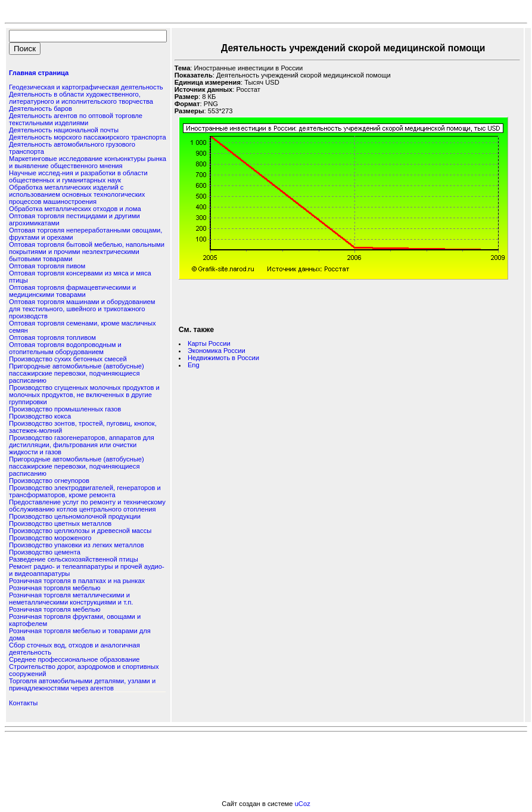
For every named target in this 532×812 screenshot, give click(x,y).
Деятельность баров (41, 109)
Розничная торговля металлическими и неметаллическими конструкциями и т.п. (71, 599)
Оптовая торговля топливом (52, 337)
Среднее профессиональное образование (74, 659)
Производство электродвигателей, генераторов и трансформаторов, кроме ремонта (85, 491)
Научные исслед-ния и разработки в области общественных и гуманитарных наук (78, 176)
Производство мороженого (50, 538)
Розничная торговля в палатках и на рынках (77, 581)
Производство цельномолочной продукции (75, 516)
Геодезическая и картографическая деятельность (86, 87)
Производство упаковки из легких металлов (77, 545)
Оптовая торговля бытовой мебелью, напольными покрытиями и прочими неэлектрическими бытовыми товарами (87, 252)
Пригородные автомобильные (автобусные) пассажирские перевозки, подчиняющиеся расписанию (77, 373)
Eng (194, 365)
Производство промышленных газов (65, 409)
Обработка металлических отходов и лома (75, 209)
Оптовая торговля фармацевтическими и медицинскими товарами (72, 291)
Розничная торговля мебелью (55, 588)
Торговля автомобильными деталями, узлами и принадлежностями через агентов (82, 684)
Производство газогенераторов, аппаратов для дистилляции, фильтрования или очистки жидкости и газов (82, 445)
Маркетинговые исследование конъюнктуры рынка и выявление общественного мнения (88, 162)
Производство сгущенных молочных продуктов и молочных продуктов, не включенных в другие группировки (84, 395)
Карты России (209, 343)
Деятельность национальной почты (64, 130)
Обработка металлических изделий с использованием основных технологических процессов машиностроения (77, 194)
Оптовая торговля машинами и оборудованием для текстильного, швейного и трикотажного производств (82, 309)
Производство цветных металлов (60, 523)
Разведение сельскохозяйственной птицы (74, 559)
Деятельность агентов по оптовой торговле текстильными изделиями (76, 119)
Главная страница (39, 73)
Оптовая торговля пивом (47, 266)
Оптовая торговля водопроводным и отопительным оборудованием (65, 348)
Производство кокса (40, 416)
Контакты (23, 703)
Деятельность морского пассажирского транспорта (88, 137)
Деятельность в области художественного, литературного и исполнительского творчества (81, 98)
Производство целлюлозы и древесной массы (80, 531)
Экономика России (217, 351)
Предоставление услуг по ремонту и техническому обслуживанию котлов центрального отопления (87, 506)
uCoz (303, 804)
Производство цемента (45, 552)
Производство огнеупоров (49, 481)
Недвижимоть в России (223, 358)
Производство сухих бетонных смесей (68, 359)
